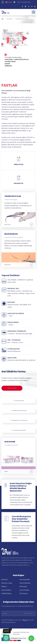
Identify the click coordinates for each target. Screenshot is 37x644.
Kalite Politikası (6, 590)
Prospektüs (18, 183)
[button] (6, 638)
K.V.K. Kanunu (24, 594)
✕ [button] (10, 629)
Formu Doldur (12, 388)
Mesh (29, 2)
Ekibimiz (4, 587)
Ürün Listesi (19, 164)
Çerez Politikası (24, 590)
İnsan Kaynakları (25, 580)
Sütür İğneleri (18, 401)
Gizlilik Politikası (6, 594)
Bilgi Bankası (11, 234)
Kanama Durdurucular (19, 410)
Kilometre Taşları (7, 583)
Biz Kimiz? (5, 580)
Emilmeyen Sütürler (19, 430)
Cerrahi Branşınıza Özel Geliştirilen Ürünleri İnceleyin (21, 519)
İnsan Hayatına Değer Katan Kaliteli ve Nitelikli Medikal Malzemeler (21, 487)
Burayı (25, 620)
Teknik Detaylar (13, 196)
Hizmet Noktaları (25, 583)
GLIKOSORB (10, 442)
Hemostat (24, 2)
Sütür (19, 2)
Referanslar (23, 587)
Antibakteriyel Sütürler (19, 420)
